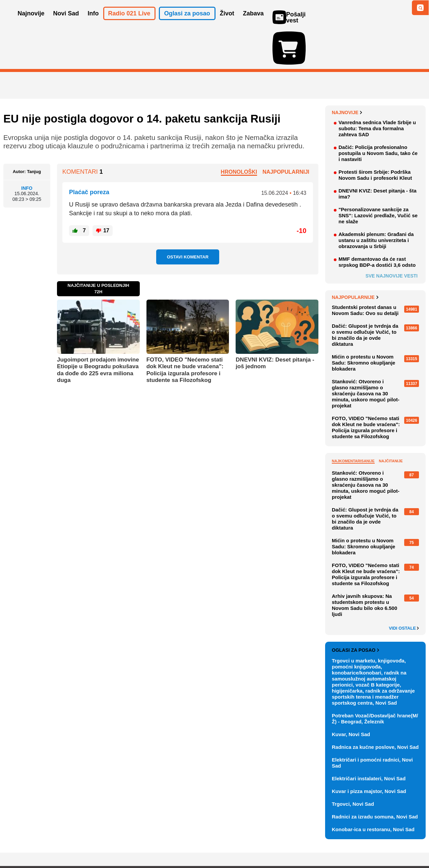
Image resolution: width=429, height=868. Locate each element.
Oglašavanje (47, 843)
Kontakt (77, 843)
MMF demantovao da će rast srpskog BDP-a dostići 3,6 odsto (377, 223)
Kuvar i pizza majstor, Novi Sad (369, 752)
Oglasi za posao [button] (187, 23)
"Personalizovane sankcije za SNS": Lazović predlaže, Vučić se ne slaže (378, 177)
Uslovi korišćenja (139, 843)
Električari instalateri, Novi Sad (369, 740)
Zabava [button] (253, 23)
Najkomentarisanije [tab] (353, 422)
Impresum (103, 843)
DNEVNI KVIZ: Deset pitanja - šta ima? (378, 155)
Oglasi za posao (355, 611)
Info (27, 149)
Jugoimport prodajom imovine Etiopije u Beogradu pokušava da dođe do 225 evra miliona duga (98, 331)
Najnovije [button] (31, 23)
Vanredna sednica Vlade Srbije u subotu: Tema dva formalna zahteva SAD (377, 90)
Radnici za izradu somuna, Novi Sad (375, 778)
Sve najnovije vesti (391, 237)
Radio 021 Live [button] (129, 23)
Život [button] (227, 23)
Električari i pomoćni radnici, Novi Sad (372, 724)
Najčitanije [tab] (391, 422)
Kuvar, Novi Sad (351, 695)
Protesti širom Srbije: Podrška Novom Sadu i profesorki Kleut (375, 136)
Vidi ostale (404, 589)
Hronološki (239, 133)
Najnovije (347, 74)
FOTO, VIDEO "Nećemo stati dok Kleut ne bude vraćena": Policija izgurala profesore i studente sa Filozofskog (185, 331)
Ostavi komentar (188, 218)
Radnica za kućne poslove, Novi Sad (375, 708)
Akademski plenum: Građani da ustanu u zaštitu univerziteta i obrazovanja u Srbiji (376, 201)
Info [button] (93, 23)
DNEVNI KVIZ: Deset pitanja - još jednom (275, 324)
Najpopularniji (286, 133)
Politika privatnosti (186, 843)
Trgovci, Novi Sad (353, 765)
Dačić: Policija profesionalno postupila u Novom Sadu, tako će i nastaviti (378, 114)
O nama (17, 843)
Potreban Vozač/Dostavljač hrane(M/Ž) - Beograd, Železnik (375, 680)
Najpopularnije (355, 258)
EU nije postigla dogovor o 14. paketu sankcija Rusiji (142, 80)
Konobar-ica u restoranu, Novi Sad (373, 791)
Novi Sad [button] (66, 23)
